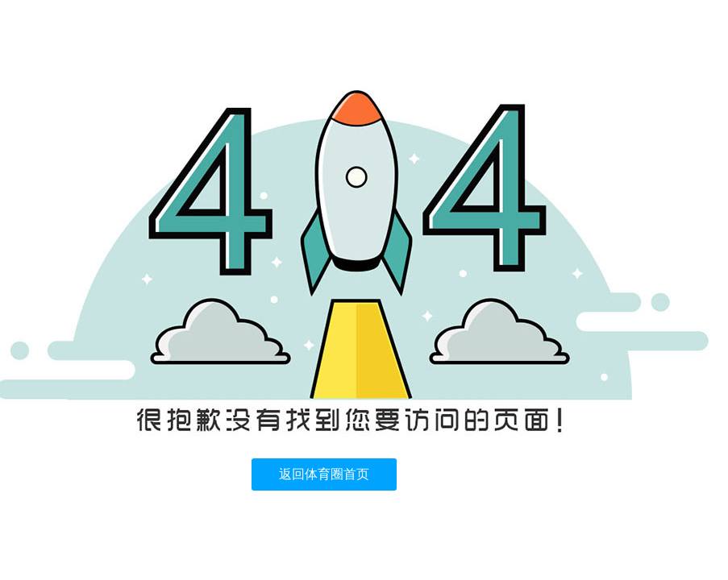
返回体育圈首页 (324, 474)
